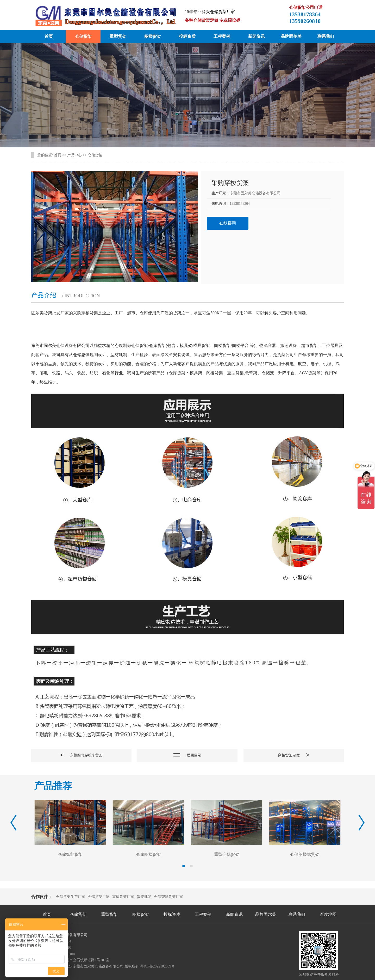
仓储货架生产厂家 (71, 897)
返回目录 (187, 755)
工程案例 (222, 36)
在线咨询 (228, 223)
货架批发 (144, 897)
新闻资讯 (257, 36)
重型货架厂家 (123, 897)
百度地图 (328, 914)
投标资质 (187, 36)
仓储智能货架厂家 (168, 897)
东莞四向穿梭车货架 (81, 755)
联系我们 (326, 36)
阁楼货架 (153, 36)
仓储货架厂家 (99, 897)
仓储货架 (83, 36)
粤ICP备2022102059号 (158, 966)
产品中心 (74, 155)
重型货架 (118, 36)
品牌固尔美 (291, 36)
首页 (49, 36)
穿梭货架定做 (294, 755)
